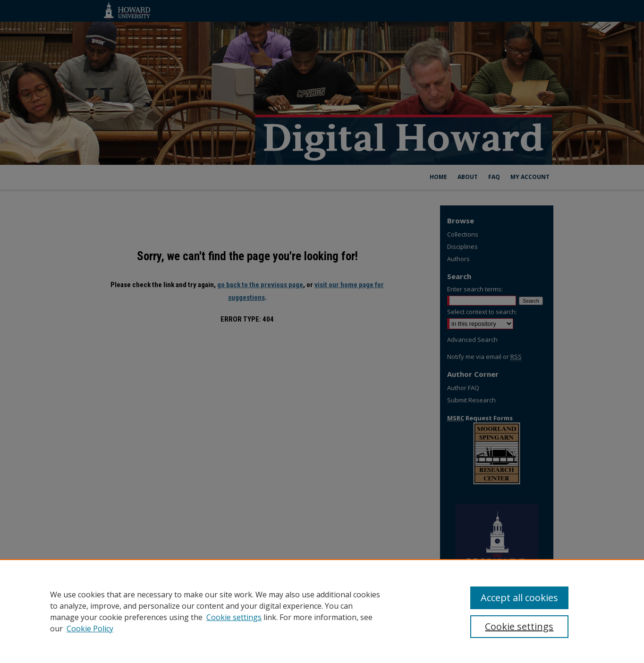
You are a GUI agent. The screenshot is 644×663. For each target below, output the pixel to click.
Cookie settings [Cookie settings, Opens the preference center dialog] (519, 626)
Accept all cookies (519, 598)
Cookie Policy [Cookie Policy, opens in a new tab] (90, 629)
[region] (322, 611)
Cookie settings (234, 617)
